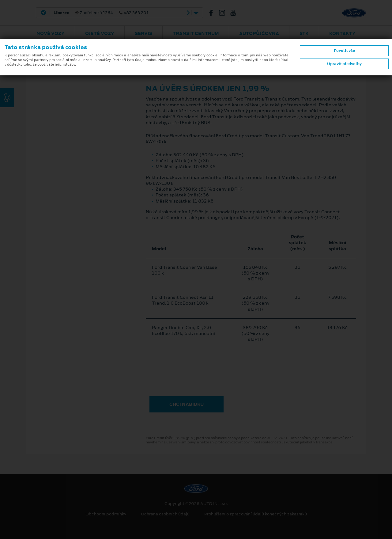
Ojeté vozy (100, 33)
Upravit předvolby (344, 64)
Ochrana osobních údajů (165, 514)
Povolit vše (344, 51)
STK (304, 33)
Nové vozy (51, 33)
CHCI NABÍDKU (187, 404)
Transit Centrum (196, 33)
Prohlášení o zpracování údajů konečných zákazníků (256, 514)
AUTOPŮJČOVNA (259, 33)
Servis (143, 33)
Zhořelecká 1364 (101, 13)
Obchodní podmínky (106, 514)
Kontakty (342, 33)
